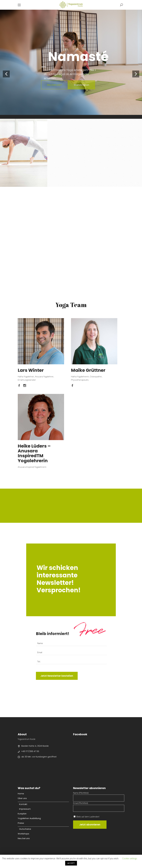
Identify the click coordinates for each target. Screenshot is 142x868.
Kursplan (22, 814)
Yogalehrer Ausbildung (29, 818)
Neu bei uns (24, 838)
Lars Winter (31, 370)
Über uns (22, 798)
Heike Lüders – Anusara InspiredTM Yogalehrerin (34, 453)
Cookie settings (130, 858)
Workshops (23, 834)
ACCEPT (71, 863)
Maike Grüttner (88, 370)
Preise (21, 823)
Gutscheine (25, 829)
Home (21, 794)
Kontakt (23, 804)
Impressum (25, 809)
